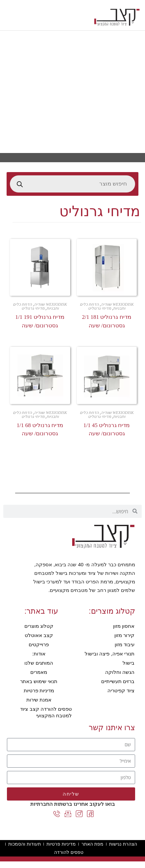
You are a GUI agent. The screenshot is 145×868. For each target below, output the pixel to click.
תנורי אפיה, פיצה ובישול (110, 654)
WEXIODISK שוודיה (117, 304)
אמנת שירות (39, 700)
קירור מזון (124, 635)
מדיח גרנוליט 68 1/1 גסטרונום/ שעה (40, 430)
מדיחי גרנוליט (100, 308)
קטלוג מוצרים (39, 626)
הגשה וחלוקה (120, 672)
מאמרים (39, 672)
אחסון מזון (124, 626)
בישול (129, 663)
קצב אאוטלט (39, 635)
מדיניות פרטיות (39, 690)
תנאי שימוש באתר (39, 681)
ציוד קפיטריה (121, 690)
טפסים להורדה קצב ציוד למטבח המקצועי (46, 712)
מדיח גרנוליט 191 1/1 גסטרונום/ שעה (40, 321)
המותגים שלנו (39, 663)
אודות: (39, 654)
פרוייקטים (39, 644)
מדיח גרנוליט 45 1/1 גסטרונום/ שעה (107, 430)
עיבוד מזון (125, 644)
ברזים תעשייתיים (118, 681)
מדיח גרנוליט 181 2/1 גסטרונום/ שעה (107, 321)
